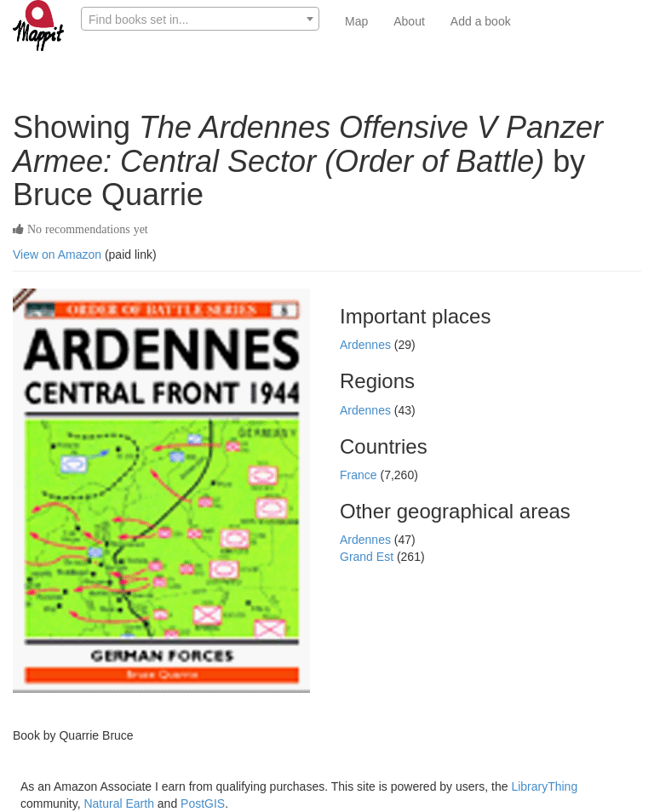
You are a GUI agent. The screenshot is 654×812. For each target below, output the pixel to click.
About (409, 21)
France (360, 475)
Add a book (481, 21)
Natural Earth (118, 803)
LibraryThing (544, 786)
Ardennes (367, 345)
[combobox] (200, 19)
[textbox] (200, 20)
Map (356, 21)
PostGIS (203, 803)
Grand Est (368, 557)
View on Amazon (57, 254)
